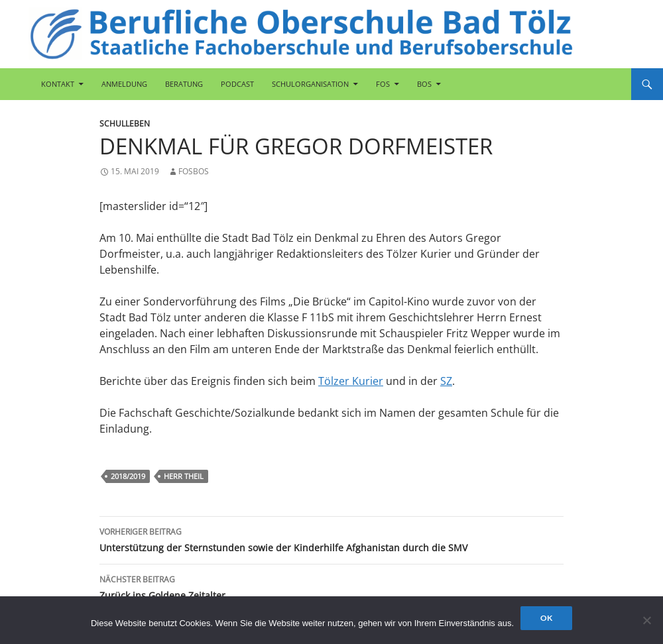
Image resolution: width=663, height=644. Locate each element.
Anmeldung (124, 84)
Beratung (184, 84)
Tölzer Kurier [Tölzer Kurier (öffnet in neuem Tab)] (351, 381)
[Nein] (646, 620)
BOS (424, 84)
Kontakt (58, 84)
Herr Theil (184, 476)
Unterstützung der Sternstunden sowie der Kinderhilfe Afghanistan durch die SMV (331, 539)
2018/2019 (128, 476)
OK (546, 618)
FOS (383, 84)
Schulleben (125, 124)
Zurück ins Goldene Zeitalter (331, 587)
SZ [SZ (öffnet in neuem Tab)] (446, 381)
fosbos (194, 171)
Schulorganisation (310, 84)
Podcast (237, 84)
